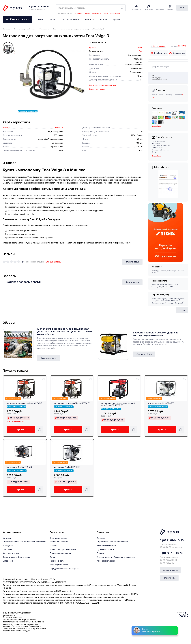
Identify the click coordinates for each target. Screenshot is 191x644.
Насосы (87, 13)
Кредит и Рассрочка (59, 542)
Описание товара (97, 89)
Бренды (117, 19)
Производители (57, 561)
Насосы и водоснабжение (25, 29)
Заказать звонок (171, 570)
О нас (41, 19)
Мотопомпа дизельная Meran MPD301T (72, 403)
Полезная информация (60, 553)
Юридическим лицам (106, 546)
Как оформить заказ (59, 565)
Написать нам (169, 578)
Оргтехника (8, 561)
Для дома (7, 549)
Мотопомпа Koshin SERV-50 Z (161, 403)
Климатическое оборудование (17, 557)
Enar (55, 29)
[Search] (122, 8)
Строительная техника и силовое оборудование (25, 542)
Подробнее (156, 126)
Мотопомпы (44, 29)
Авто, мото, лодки (11, 553)
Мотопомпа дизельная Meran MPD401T (25, 403)
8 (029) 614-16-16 (172, 540)
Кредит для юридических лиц (63, 549)
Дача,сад (6, 29)
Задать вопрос (132, 282)
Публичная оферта (105, 549)
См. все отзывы (54, 262)
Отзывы (100, 553)
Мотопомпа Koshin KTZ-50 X (19, 467)
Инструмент (8, 546)
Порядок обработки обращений (64, 569)
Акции (53, 19)
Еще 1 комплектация (15, 422)
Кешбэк (53, 546)
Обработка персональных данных (112, 542)
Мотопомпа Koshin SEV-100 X (67, 467)
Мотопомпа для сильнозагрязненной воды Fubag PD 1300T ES (118, 404)
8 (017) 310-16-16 (171, 553)
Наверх (182, 310)
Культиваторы (115, 13)
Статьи (104, 19)
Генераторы (78, 13)
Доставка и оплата (70, 19)
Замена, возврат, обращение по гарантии (116, 557)
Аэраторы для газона (100, 13)
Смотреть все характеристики (103, 85)
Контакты (90, 19)
